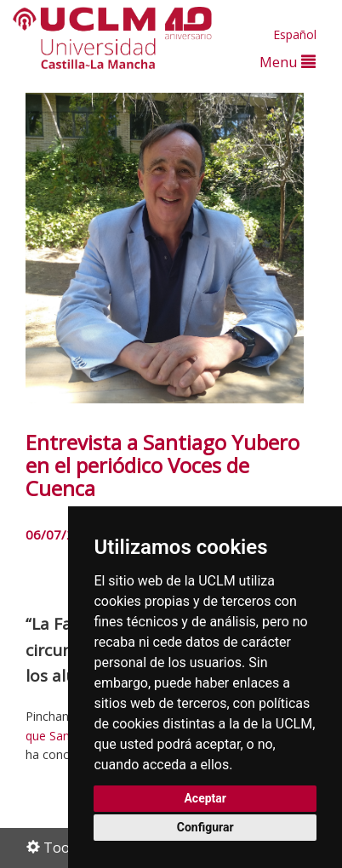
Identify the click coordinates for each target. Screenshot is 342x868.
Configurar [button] (205, 827)
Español (295, 34)
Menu (288, 62)
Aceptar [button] (205, 798)
